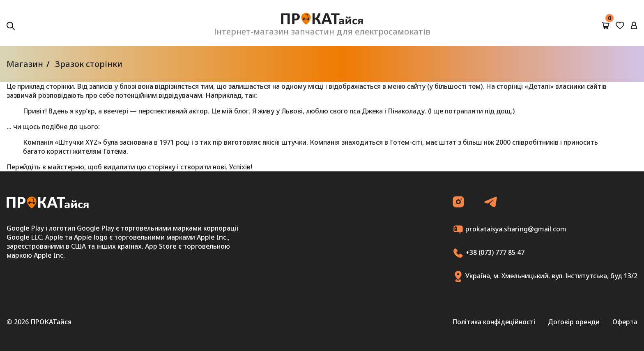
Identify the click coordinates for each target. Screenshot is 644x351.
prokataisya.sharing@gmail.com (509, 230)
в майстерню (63, 167)
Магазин (25, 64)
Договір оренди (574, 322)
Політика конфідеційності (494, 322)
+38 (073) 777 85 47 (489, 253)
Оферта (625, 322)
